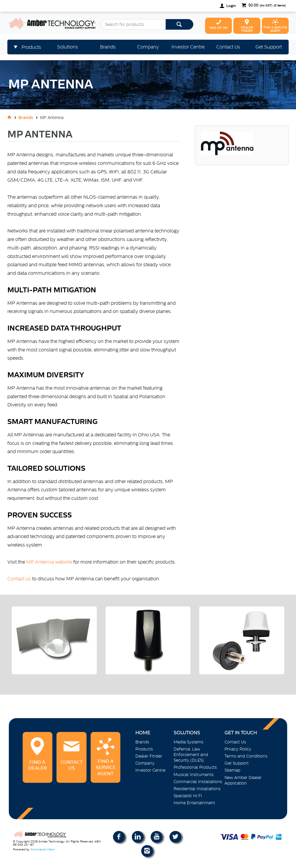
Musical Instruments (194, 775)
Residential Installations (197, 789)
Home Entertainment (194, 803)
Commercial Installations (198, 782)
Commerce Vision (43, 849)
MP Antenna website (49, 562)
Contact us (19, 579)
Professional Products (195, 767)
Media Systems (188, 742)
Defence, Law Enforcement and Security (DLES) (191, 755)
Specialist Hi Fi (188, 796)
